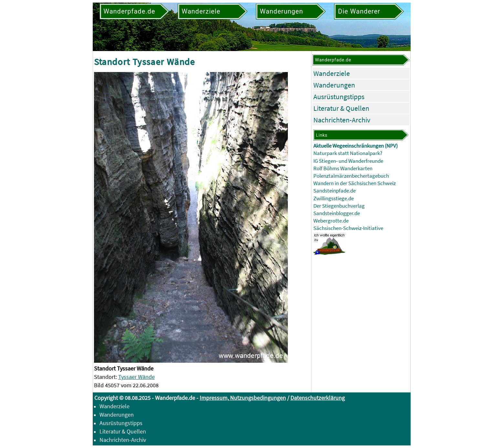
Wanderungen (334, 85)
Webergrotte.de (331, 221)
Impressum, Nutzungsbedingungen (243, 398)
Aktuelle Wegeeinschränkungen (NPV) (356, 146)
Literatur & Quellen (341, 108)
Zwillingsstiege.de (334, 198)
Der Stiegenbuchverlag (339, 206)
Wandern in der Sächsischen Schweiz (355, 183)
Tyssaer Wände (136, 377)
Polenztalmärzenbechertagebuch (351, 176)
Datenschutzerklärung (318, 398)
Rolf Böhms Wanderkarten (343, 168)
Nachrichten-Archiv (342, 120)
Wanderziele (332, 73)
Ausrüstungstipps (339, 97)
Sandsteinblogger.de (337, 213)
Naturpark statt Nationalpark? (348, 153)
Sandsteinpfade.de (335, 191)
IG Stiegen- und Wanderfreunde (348, 161)
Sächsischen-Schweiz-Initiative (348, 228)
